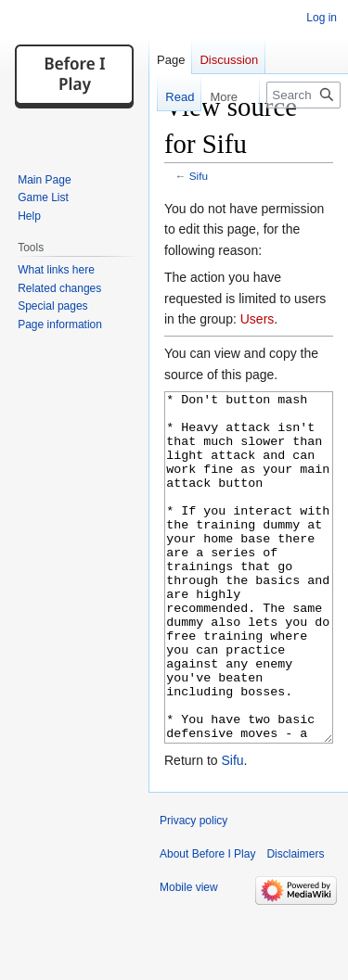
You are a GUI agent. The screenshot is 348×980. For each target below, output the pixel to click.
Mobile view (189, 957)
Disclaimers (295, 923)
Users (258, 319)
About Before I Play (207, 923)
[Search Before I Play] (303, 95)
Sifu (199, 176)
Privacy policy (193, 890)
